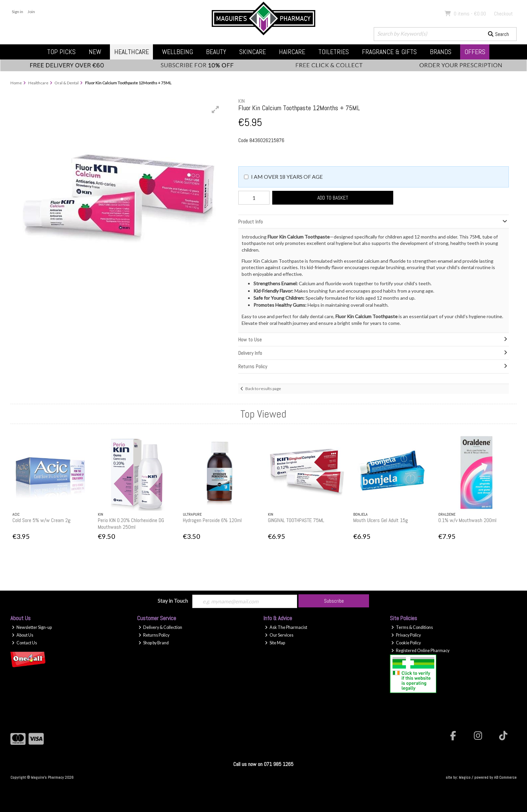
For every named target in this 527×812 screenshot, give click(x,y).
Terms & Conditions (412, 627)
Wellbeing (177, 52)
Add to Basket (332, 198)
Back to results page (263, 389)
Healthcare (132, 52)
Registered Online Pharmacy (420, 651)
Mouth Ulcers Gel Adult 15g (381, 520)
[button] (215, 110)
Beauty (216, 52)
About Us (23, 635)
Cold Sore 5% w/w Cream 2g (42, 520)
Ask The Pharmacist (286, 627)
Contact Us (24, 643)
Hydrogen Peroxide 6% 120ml (212, 520)
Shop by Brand (154, 643)
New (95, 52)
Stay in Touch (173, 601)
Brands (441, 52)
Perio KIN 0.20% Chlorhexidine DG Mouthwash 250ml (131, 523)
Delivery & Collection (160, 627)
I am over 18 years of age (287, 177)
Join (31, 12)
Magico (465, 777)
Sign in (17, 12)
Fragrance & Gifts (389, 52)
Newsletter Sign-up (32, 627)
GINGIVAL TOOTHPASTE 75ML (296, 520)
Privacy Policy (406, 635)
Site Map (275, 643)
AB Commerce (505, 777)
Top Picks (61, 52)
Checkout (503, 14)
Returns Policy (154, 635)
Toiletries (334, 52)
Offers (475, 52)
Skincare (253, 52)
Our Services (279, 635)
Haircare (292, 52)
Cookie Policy (406, 643)
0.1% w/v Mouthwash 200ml (467, 520)
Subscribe (334, 601)
